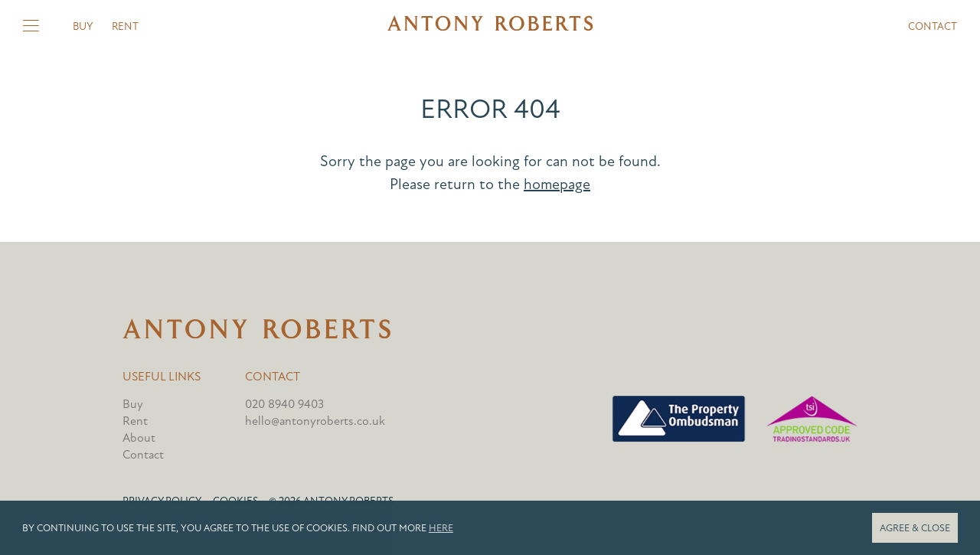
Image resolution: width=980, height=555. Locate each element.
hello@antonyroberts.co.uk (315, 421)
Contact (933, 26)
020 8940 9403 (284, 404)
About (139, 438)
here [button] (441, 528)
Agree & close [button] (915, 528)
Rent (125, 26)
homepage (557, 184)
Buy (83, 26)
